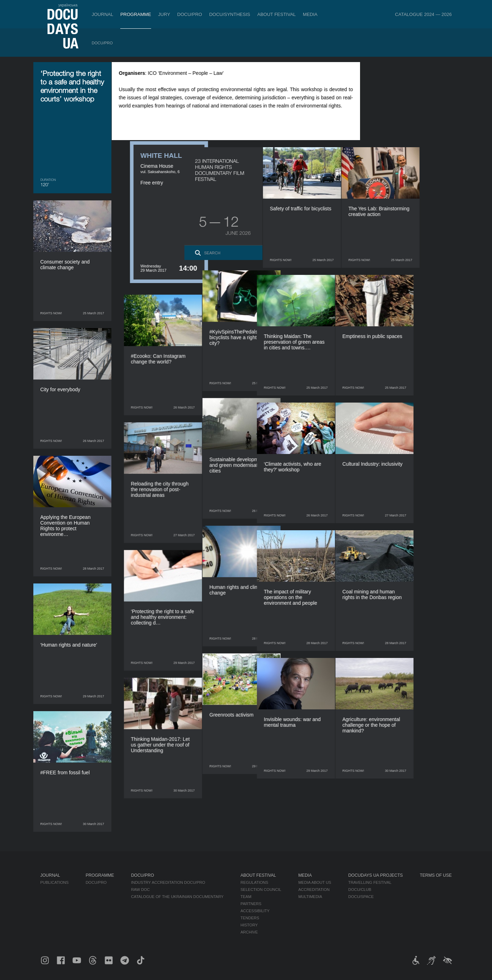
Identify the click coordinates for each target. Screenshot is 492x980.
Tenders (250, 918)
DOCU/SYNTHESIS (230, 14)
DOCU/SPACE (361, 897)
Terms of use (436, 875)
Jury (164, 14)
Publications (55, 882)
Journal (103, 14)
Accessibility (255, 911)
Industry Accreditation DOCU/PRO (168, 882)
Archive (249, 932)
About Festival (277, 14)
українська (68, 5)
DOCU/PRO (190, 14)
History (249, 925)
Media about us (315, 882)
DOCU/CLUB (360, 890)
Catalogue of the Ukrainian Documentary (177, 897)
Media (310, 14)
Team (246, 897)
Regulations (254, 882)
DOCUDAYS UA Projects (376, 875)
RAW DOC (140, 890)
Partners (251, 904)
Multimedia (310, 897)
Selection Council (261, 890)
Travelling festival (370, 882)
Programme (136, 14)
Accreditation (314, 890)
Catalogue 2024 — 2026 (424, 14)
